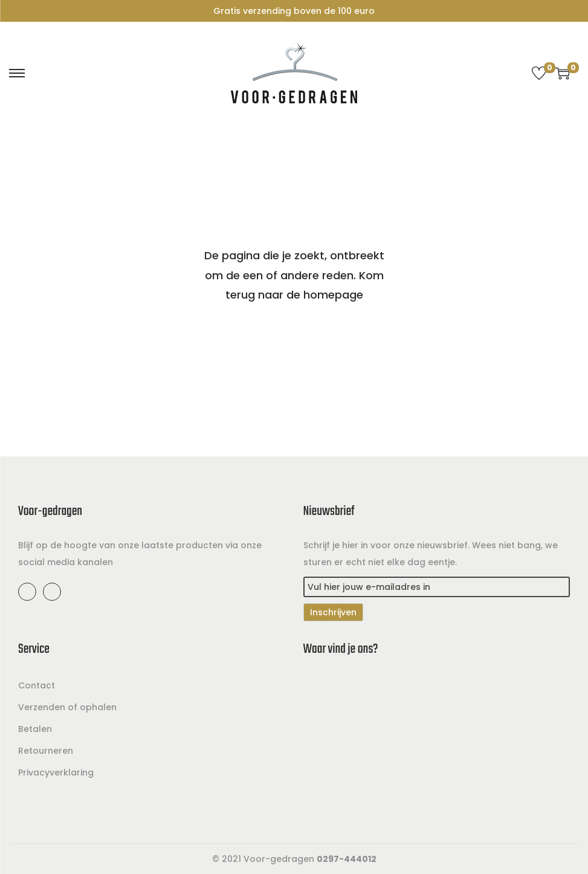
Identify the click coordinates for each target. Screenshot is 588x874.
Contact (37, 685)
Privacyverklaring (56, 772)
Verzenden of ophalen (67, 707)
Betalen (35, 729)
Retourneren (46, 751)
